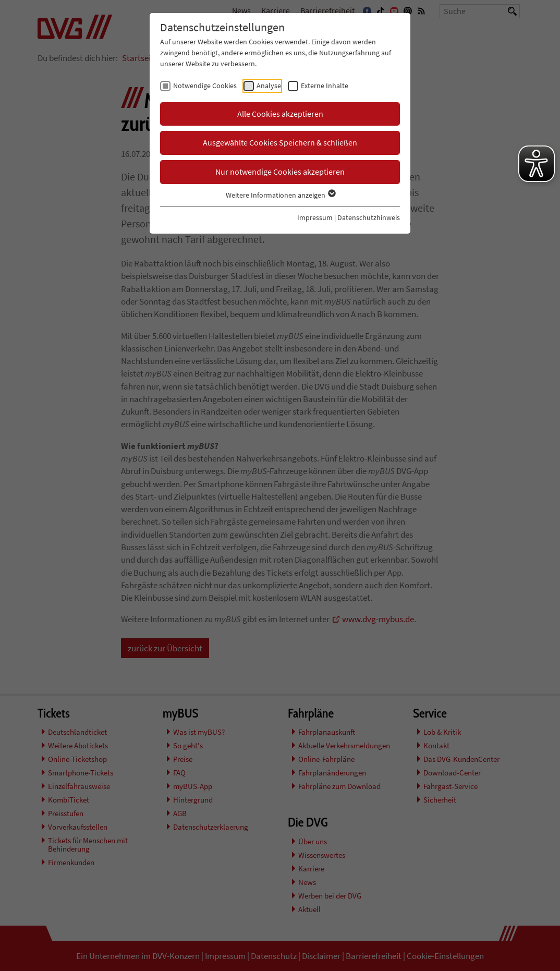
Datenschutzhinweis (369, 217)
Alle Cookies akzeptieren (280, 114)
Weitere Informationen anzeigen (280, 195)
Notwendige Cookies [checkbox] (205, 86)
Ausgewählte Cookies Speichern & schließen (280, 142)
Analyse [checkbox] (269, 86)
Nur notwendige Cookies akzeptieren (280, 172)
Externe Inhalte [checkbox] (325, 86)
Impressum (315, 217)
